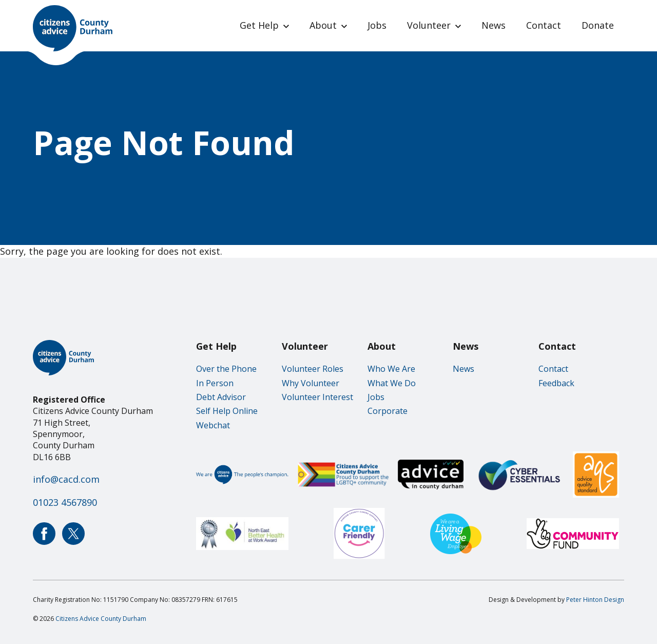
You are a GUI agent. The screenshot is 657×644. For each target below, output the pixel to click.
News (494, 25)
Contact (544, 25)
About (323, 25)
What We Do (392, 383)
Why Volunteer (311, 383)
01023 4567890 (65, 502)
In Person (215, 383)
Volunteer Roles (313, 369)
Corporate (388, 411)
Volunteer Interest (317, 397)
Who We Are (391, 369)
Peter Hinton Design (595, 600)
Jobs (377, 25)
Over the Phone (226, 369)
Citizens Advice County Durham (101, 619)
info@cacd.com (66, 479)
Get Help (259, 25)
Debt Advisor (221, 397)
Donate (598, 25)
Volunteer (429, 25)
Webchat (213, 425)
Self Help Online (227, 411)
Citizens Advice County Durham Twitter (73, 534)
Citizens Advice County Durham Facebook (44, 534)
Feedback (556, 383)
